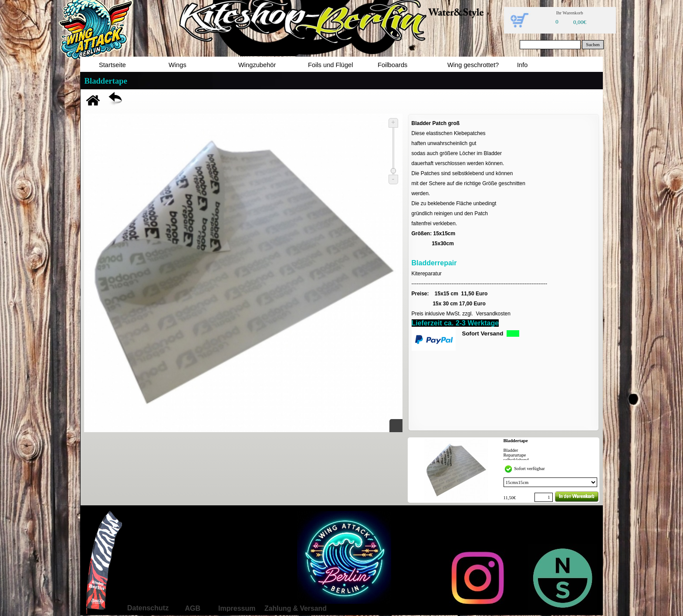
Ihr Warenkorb (570, 13)
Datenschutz (148, 608)
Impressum (237, 608)
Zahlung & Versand (296, 608)
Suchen (593, 45)
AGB (193, 608)
